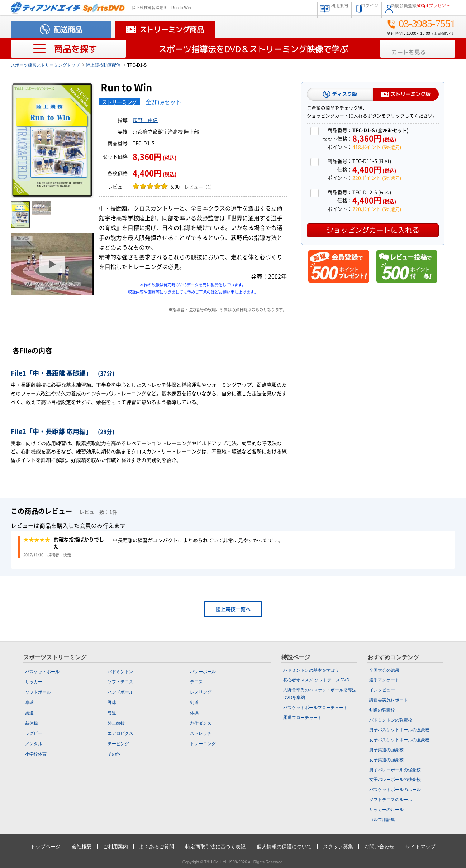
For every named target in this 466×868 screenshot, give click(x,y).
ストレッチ (201, 733)
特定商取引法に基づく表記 (215, 847)
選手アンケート (384, 680)
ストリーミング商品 (172, 29)
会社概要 (82, 847)
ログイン (346, 7)
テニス (196, 682)
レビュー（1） (199, 187)
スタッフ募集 (338, 847)
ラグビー (34, 733)
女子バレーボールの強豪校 (395, 780)
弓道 (112, 713)
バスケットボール (42, 672)
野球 (112, 703)
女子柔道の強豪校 (386, 760)
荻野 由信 (145, 120)
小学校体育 (36, 754)
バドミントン (120, 672)
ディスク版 (344, 94)
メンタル (34, 744)
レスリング (201, 692)
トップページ (46, 847)
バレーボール (203, 672)
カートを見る (422, 49)
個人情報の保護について (284, 847)
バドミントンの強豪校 (391, 720)
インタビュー (382, 690)
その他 (114, 754)
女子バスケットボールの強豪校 (399, 740)
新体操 (32, 723)
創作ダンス (201, 723)
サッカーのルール (386, 810)
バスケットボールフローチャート (315, 708)
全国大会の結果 (384, 670)
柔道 (29, 713)
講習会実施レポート (389, 700)
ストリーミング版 (410, 94)
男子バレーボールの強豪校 (395, 770)
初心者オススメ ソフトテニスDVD (316, 680)
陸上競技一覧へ (233, 609)
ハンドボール (120, 692)
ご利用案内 (301, 7)
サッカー (34, 682)
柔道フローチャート (303, 718)
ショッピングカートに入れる (373, 230)
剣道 (194, 703)
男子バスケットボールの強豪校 (399, 730)
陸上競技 (116, 723)
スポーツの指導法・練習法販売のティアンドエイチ (68, 8)
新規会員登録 (413, 7)
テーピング (118, 744)
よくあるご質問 (157, 847)
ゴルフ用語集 (382, 820)
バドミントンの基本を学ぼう (311, 670)
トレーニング (203, 744)
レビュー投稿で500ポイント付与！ (407, 266)
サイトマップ (420, 847)
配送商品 (68, 29)
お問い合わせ (379, 847)
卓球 (29, 703)
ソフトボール (38, 692)
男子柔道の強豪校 (386, 750)
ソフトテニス (120, 682)
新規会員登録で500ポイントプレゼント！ (339, 266)
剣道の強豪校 (382, 710)
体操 (194, 713)
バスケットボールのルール (395, 790)
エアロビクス (120, 733)
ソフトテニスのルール (391, 800)
